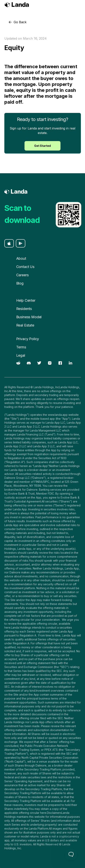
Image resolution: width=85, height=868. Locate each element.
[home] (17, 5)
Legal (21, 355)
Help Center (26, 300)
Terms (21, 347)
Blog (20, 283)
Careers (22, 275)
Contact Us (25, 267)
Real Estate (25, 325)
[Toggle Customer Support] (71, 854)
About (21, 258)
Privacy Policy (28, 339)
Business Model (29, 317)
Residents (24, 309)
